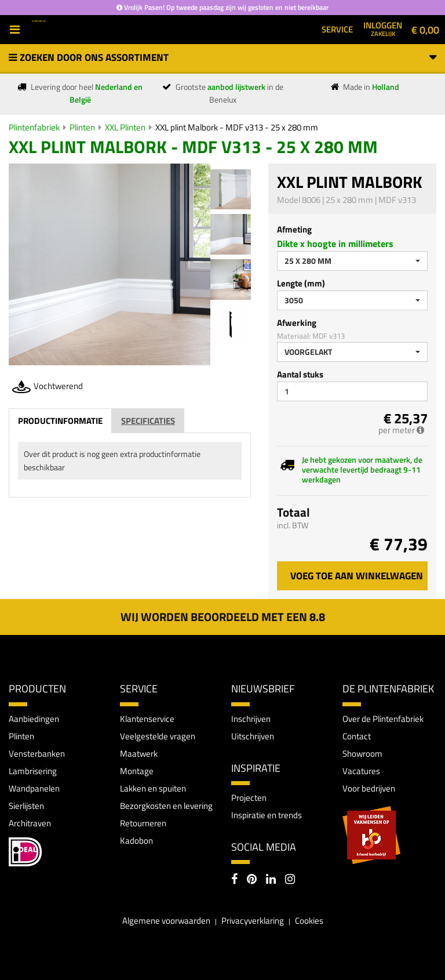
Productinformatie (60, 421)
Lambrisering (33, 771)
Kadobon (136, 841)
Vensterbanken (37, 754)
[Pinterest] (252, 880)
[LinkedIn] (271, 880)
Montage (137, 771)
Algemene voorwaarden (166, 921)
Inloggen (383, 28)
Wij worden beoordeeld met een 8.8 (223, 617)
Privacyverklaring (253, 921)
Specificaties (148, 421)
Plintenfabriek (34, 127)
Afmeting (294, 229)
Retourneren (143, 823)
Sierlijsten (26, 806)
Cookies (309, 921)
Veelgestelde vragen (158, 736)
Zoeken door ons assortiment (222, 57)
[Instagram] (290, 880)
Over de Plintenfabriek (383, 719)
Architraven (30, 823)
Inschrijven (251, 719)
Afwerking (297, 323)
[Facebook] (234, 880)
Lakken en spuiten (153, 788)
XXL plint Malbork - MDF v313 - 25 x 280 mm (237, 127)
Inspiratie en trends (267, 815)
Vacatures (361, 771)
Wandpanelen (34, 788)
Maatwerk (139, 754)
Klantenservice (147, 719)
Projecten (249, 798)
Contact (357, 736)
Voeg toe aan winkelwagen (357, 576)
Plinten (82, 127)
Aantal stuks (300, 374)
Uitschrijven (253, 736)
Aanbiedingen (34, 719)
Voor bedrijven (369, 788)
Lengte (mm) (301, 283)
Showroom (362, 754)
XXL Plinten (125, 127)
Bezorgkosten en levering (166, 806)
